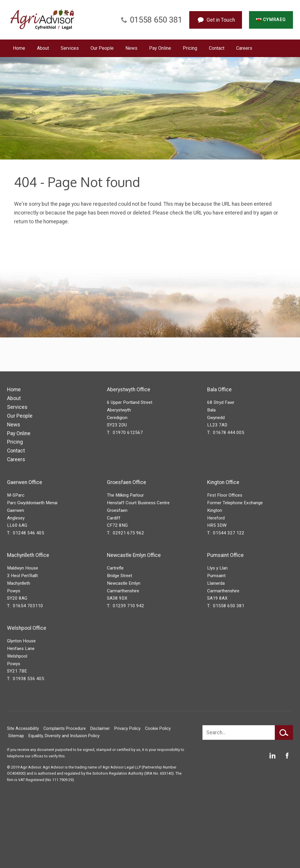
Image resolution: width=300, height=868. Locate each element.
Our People (102, 48)
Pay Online (160, 48)
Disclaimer (100, 729)
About (43, 48)
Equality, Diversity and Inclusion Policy (64, 736)
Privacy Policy (127, 729)
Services (70, 48)
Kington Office (223, 482)
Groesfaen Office (127, 482)
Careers (244, 48)
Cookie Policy (158, 729)
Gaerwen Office (25, 482)
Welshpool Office (27, 628)
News (131, 48)
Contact (217, 48)
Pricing (190, 48)
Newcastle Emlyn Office (134, 555)
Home (19, 48)
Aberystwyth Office (129, 390)
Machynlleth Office (28, 555)
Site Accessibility (23, 729)
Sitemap (16, 736)
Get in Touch (221, 20)
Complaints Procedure (65, 729)
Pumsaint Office (225, 555)
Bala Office (219, 390)
